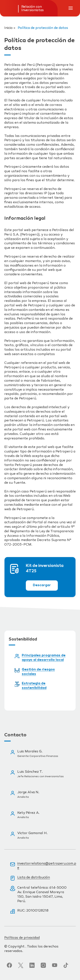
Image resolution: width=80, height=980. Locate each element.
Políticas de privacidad (22, 938)
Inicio (8, 28)
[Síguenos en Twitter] (21, 965)
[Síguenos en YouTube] (55, 965)
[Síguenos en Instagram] (43, 965)
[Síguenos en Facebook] (9, 965)
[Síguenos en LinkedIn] (32, 965)
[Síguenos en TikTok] (66, 965)
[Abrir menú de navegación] (71, 8)
